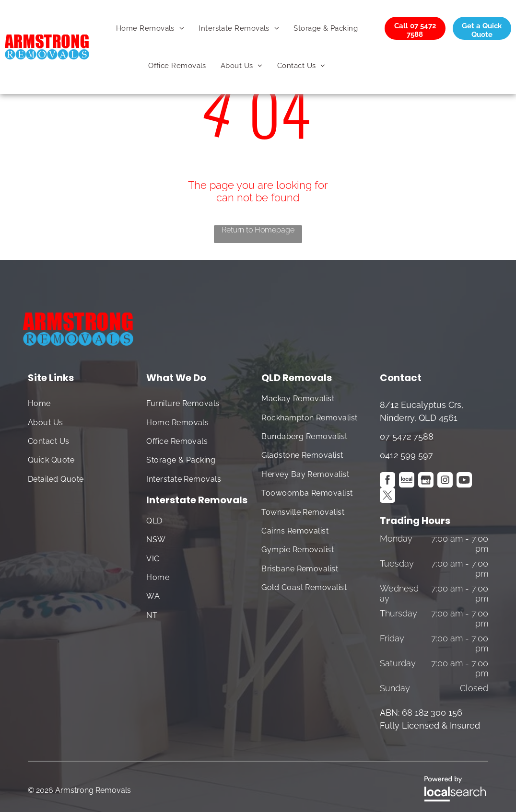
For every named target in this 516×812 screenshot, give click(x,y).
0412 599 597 (406, 455)
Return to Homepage (258, 230)
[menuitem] (150, 28)
